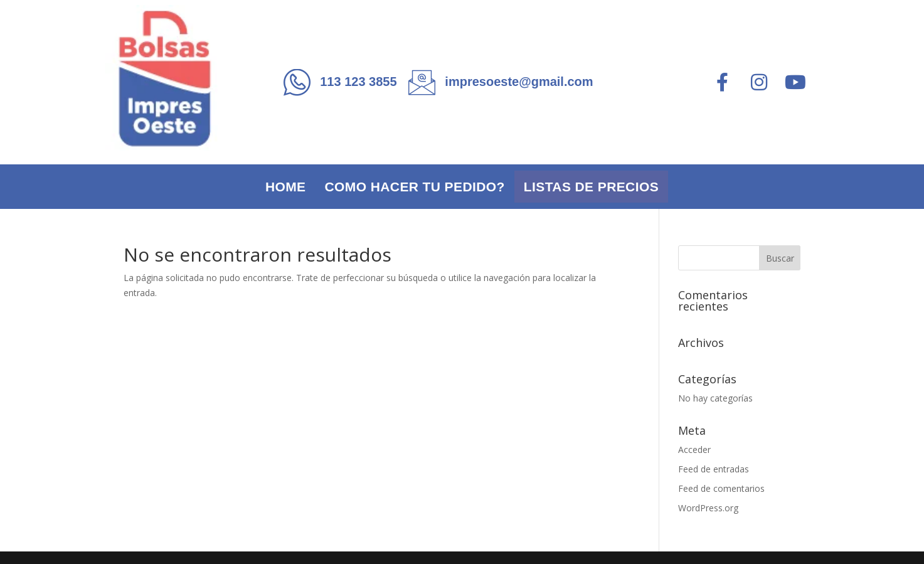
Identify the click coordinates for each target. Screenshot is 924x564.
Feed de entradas (714, 469)
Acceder (694, 450)
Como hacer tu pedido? (415, 187)
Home (286, 187)
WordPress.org (708, 508)
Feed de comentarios (721, 488)
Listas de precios (591, 187)
